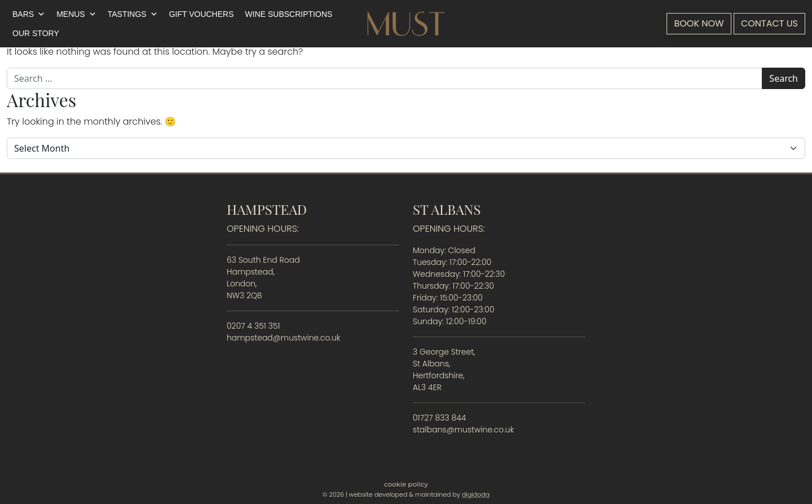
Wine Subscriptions (289, 14)
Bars (29, 14)
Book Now (699, 23)
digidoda (476, 494)
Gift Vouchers (202, 14)
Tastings (133, 14)
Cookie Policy (406, 484)
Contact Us (769, 23)
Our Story (36, 33)
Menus (76, 14)
